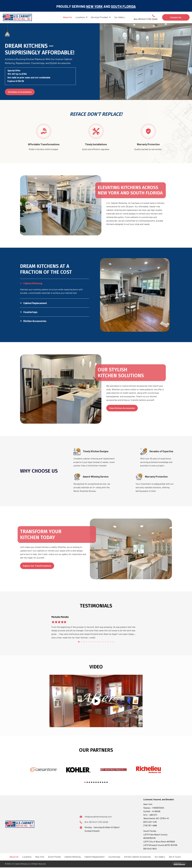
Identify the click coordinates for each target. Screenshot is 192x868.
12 (106, 642)
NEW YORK (94, 6)
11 (103, 642)
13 (108, 642)
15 (113, 642)
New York (40, 857)
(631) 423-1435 (150, 822)
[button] (55, 283)
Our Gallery (160, 857)
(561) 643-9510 (150, 849)
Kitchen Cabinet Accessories (137, 857)
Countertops (114, 857)
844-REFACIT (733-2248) (96, 822)
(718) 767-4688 (150, 825)
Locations (27, 857)
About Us (14, 857)
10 (101, 642)
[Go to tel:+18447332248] (143, 17)
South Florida (54, 857)
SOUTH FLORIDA (123, 6)
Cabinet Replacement (94, 857)
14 (111, 642)
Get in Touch (175, 857)
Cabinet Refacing (72, 857)
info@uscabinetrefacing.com (98, 817)
